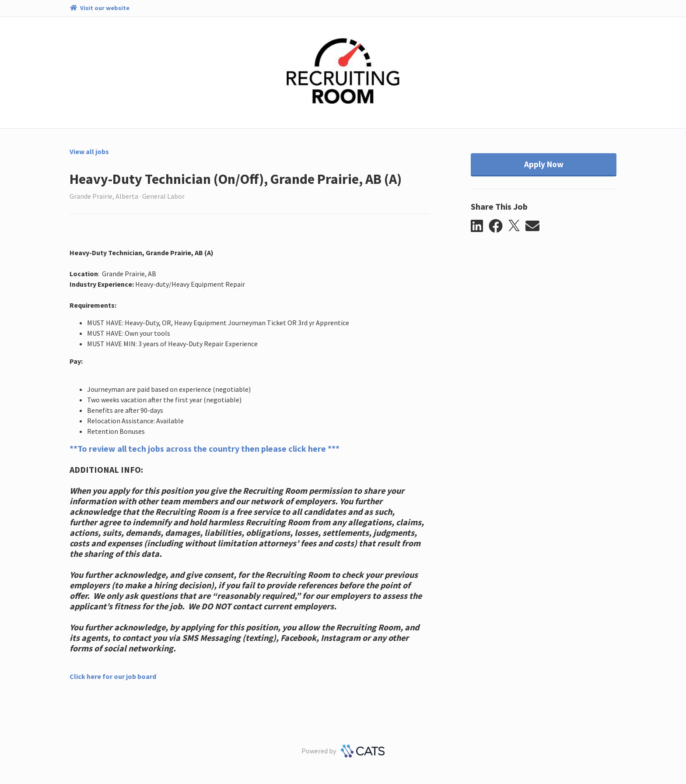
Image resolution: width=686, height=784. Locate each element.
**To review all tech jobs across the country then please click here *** (205, 448)
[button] (480, 226)
